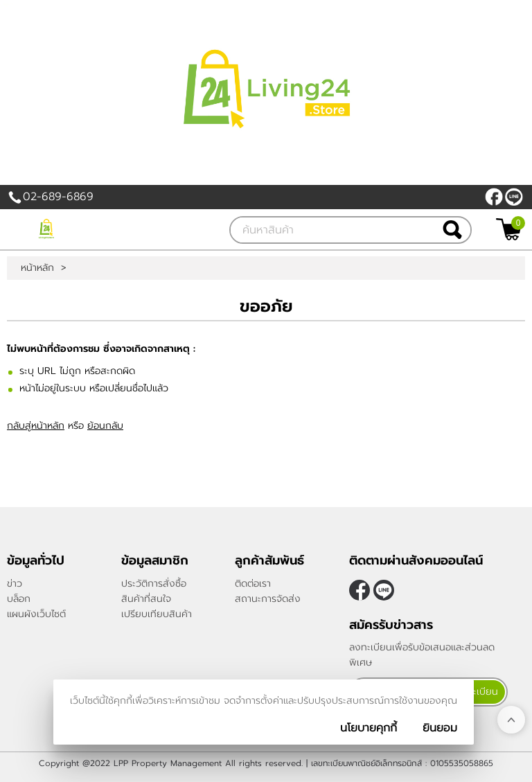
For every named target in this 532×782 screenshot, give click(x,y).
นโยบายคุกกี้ (369, 728)
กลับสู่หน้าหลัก (36, 426)
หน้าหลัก (37, 268)
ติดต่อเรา (253, 584)
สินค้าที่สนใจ (146, 599)
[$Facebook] (494, 197)
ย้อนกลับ (105, 426)
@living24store (514, 197)
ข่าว (15, 584)
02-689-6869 (58, 197)
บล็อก (19, 599)
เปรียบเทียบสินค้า (157, 614)
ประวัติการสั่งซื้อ (154, 584)
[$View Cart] (509, 229)
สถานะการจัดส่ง (268, 599)
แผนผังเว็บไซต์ (36, 614)
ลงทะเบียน (477, 692)
